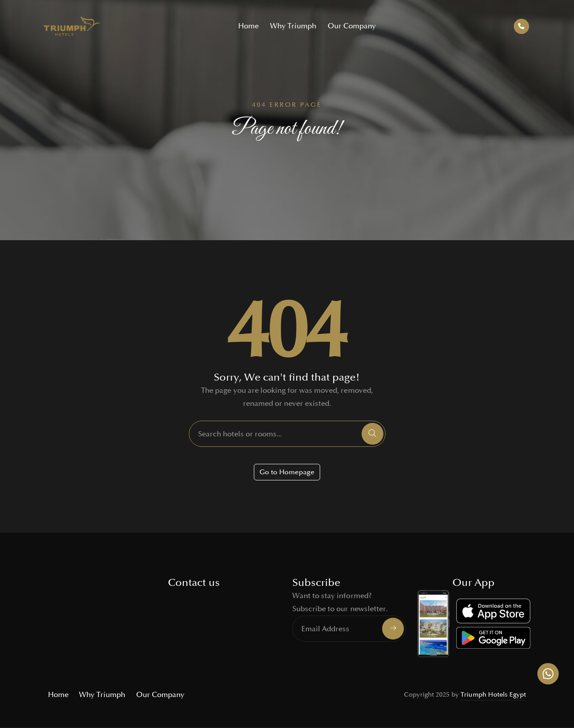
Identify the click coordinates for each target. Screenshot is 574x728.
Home (248, 26)
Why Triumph (293, 26)
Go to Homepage (287, 472)
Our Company (352, 26)
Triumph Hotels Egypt (493, 695)
